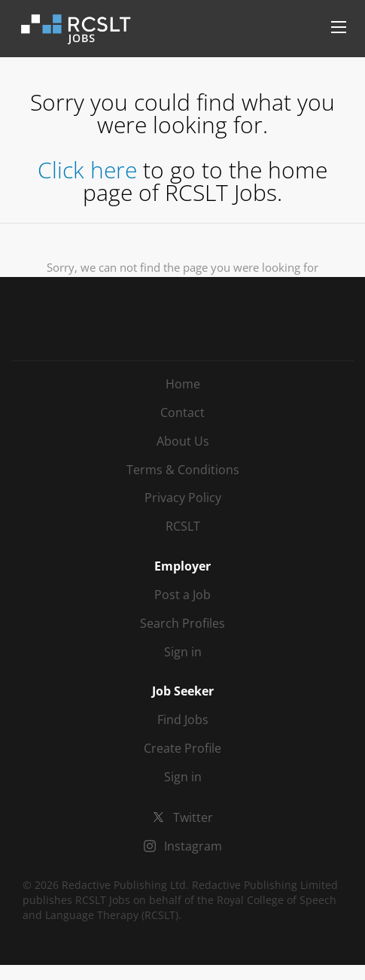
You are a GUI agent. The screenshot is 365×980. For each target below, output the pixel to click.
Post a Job (182, 595)
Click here (87, 170)
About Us (183, 441)
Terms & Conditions (183, 470)
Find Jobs (183, 720)
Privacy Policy (183, 498)
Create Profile (182, 748)
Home (183, 384)
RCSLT (183, 526)
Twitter (193, 817)
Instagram (193, 846)
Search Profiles (182, 623)
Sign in (183, 652)
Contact (182, 412)
